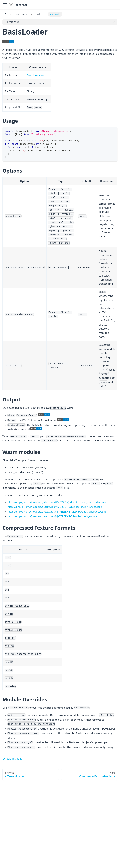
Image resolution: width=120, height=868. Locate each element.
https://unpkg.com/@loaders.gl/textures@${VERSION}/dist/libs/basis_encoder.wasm (57, 512)
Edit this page (12, 759)
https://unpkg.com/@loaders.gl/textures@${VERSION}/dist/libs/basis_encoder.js (54, 516)
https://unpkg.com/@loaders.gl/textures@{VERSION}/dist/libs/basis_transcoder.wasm (57, 502)
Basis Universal (35, 75)
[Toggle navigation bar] (5, 5)
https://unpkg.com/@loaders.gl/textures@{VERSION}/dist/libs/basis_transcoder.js (55, 507)
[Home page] (5, 14)
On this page (12, 22)
